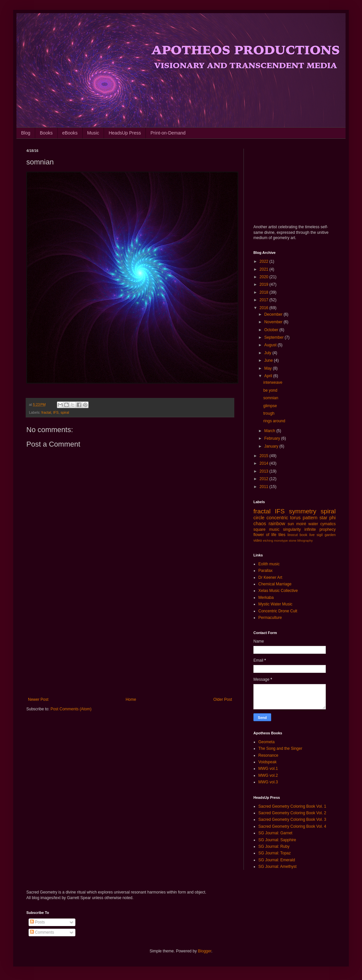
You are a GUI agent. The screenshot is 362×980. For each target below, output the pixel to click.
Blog (26, 133)
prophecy (328, 529)
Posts (37, 922)
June (269, 360)
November (274, 322)
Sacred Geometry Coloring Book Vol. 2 (292, 813)
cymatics (328, 524)
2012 (265, 479)
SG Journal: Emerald (277, 860)
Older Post (223, 699)
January (272, 446)
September (274, 337)
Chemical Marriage (275, 584)
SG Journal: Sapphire (277, 840)
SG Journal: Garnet (275, 833)
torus (296, 518)
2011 (265, 487)
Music (93, 133)
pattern (310, 518)
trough (269, 413)
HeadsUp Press (125, 133)
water (313, 524)
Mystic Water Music (275, 604)
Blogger (205, 951)
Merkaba (266, 598)
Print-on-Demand (168, 133)
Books (46, 133)
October (272, 330)
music (274, 529)
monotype (281, 540)
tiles (282, 535)
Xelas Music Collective (278, 591)
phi (333, 518)
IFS (56, 412)
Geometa (266, 742)
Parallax (265, 571)
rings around (274, 421)
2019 (265, 284)
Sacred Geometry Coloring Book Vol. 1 (292, 806)
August (271, 345)
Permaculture (270, 618)
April (269, 376)
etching (268, 540)
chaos (260, 524)
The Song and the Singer (280, 748)
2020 (265, 277)
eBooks (70, 133)
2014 (265, 463)
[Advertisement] (130, 643)
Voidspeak (267, 762)
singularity (292, 529)
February (273, 438)
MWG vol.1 (268, 769)
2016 (265, 308)
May (269, 368)
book (304, 535)
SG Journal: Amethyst (277, 867)
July (268, 353)
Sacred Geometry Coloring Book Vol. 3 (292, 820)
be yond (270, 390)
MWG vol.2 (268, 775)
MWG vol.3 (268, 782)
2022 (265, 261)
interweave (273, 382)
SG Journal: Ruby (274, 846)
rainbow (277, 524)
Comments (42, 932)
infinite (310, 529)
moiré (301, 524)
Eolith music (269, 564)
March (270, 431)
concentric (277, 518)
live (312, 535)
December (274, 314)
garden (330, 535)
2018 (265, 292)
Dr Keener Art (270, 577)
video (258, 540)
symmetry (303, 511)
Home (131, 699)
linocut (293, 535)
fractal (46, 412)
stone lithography (301, 540)
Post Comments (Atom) (71, 709)
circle (259, 518)
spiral (65, 412)
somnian (271, 398)
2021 (265, 269)
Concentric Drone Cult (278, 611)
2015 (265, 456)
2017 (265, 300)
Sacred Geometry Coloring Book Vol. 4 (292, 826)
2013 (265, 471)
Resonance (268, 755)
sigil (320, 535)
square (259, 529)
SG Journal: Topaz (275, 853)
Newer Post (38, 699)
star (323, 518)
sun (291, 524)
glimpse (270, 406)
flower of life (265, 535)
